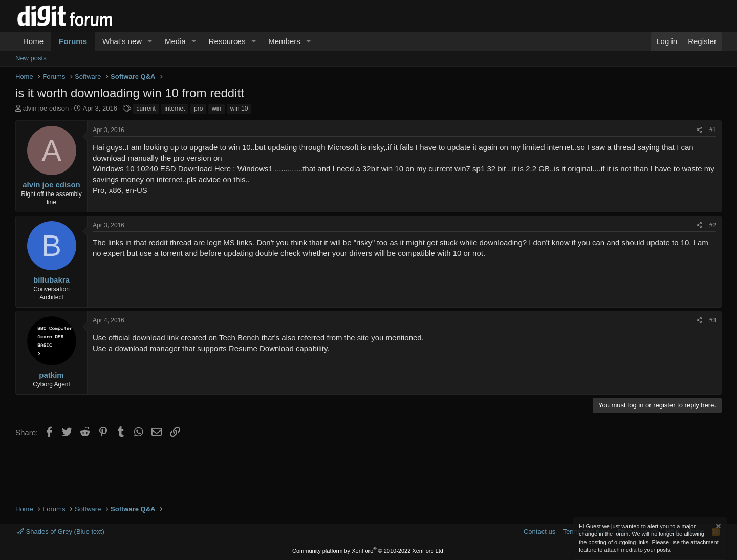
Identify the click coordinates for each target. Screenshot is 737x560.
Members (284, 41)
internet (175, 109)
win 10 (239, 109)
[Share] (699, 130)
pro (198, 109)
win (216, 109)
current (146, 109)
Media (175, 41)
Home (33, 41)
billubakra (51, 280)
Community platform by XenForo (368, 551)
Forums (73, 41)
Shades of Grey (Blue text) (61, 532)
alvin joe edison (46, 108)
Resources (227, 41)
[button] (150, 41)
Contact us (539, 532)
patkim (51, 375)
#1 (713, 130)
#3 (713, 320)
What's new (122, 41)
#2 (713, 225)
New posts (31, 58)
